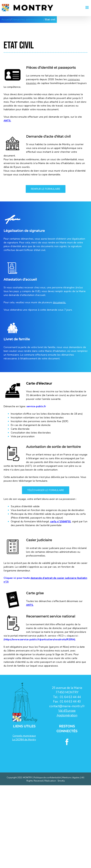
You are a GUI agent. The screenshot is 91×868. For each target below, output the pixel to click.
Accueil (6, 20)
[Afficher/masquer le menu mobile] (88, 6)
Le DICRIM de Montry (24, 739)
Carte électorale (20, 429)
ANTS (7, 121)
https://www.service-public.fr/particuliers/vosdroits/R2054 (39, 639)
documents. (59, 302)
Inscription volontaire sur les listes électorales (37, 418)
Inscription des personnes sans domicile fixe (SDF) (39, 421)
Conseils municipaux (24, 736)
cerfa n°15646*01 (61, 522)
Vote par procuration (23, 436)
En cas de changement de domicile (31, 425)
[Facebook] (67, 742)
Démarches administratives (28, 20)
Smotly (61, 781)
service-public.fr (36, 406)
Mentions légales (71, 778)
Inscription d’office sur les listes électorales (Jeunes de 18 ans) (47, 414)
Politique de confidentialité (47, 778)
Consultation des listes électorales (31, 433)
